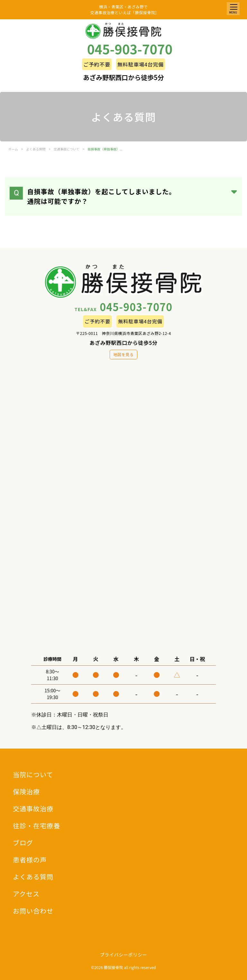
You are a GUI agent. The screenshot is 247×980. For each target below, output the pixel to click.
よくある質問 (33, 877)
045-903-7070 (130, 49)
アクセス (26, 894)
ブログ (23, 843)
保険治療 (26, 791)
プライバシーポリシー (124, 955)
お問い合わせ (33, 911)
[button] (233, 9)
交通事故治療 (33, 809)
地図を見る (123, 354)
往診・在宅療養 (37, 826)
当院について (33, 774)
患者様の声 (30, 860)
